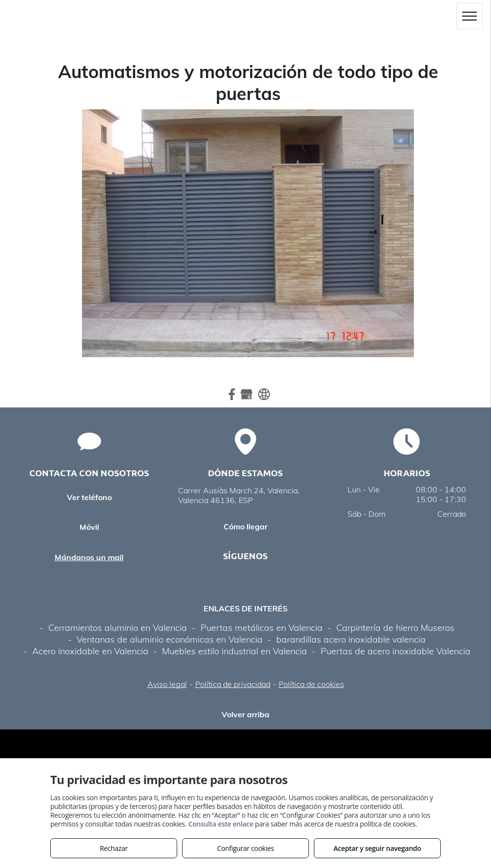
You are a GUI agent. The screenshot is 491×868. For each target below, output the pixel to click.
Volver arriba (245, 714)
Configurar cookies (246, 848)
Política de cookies (311, 684)
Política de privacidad (233, 684)
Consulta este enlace (221, 824)
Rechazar (113, 848)
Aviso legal (167, 684)
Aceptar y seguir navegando (377, 848)
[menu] (470, 16)
